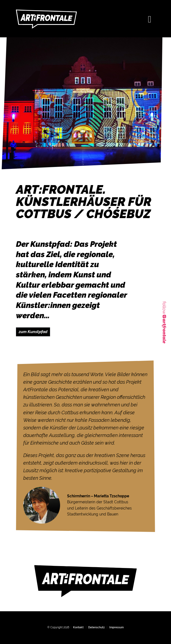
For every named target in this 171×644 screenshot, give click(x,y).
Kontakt (78, 627)
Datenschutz (96, 627)
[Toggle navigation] (150, 19)
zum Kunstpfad (33, 332)
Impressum (116, 627)
